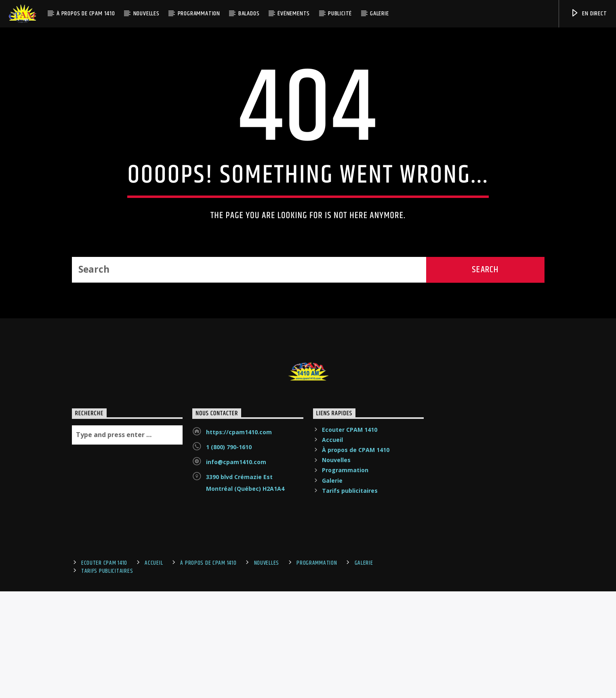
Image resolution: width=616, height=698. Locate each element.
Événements (294, 14)
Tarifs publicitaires (350, 669)
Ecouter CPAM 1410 (350, 608)
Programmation (199, 14)
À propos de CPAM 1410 (86, 14)
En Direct (589, 14)
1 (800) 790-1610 (229, 625)
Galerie (379, 14)
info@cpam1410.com (236, 640)
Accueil (332, 618)
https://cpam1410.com (239, 610)
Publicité (340, 14)
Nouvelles (146, 14)
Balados (249, 14)
